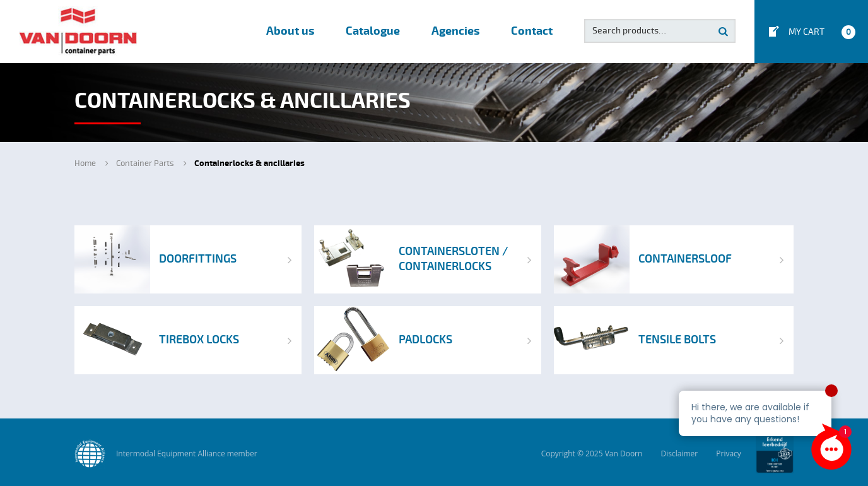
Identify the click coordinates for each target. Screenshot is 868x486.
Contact (532, 31)
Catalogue (373, 31)
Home (85, 163)
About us (290, 31)
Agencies (455, 31)
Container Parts (145, 163)
